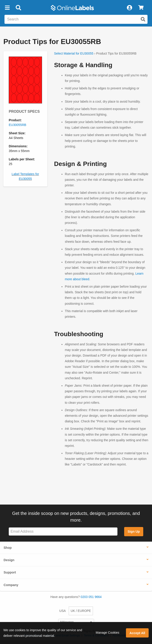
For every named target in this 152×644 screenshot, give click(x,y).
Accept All (137, 633)
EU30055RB (18, 125)
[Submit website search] (143, 19)
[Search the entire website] (76, 19)
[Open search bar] (18, 8)
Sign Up (134, 532)
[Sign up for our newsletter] (63, 532)
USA (63, 611)
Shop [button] (8, 548)
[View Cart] (141, 8)
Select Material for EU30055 (74, 53)
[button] (7, 8)
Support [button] (10, 572)
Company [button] (11, 585)
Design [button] (9, 560)
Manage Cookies (107, 633)
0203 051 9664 (91, 597)
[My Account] (129, 8)
